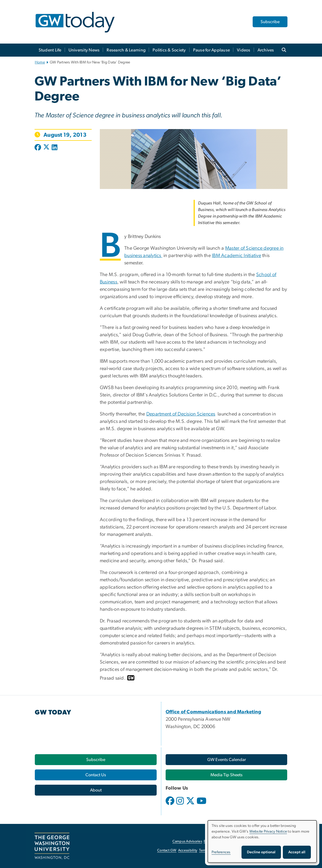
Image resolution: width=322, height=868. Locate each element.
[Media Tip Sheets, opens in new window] (226, 775)
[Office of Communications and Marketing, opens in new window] (213, 712)
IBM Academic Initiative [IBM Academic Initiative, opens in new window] (236, 256)
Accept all (297, 852)
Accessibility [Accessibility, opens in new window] (188, 850)
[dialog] (262, 841)
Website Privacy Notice (268, 832)
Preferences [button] (221, 852)
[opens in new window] (171, 805)
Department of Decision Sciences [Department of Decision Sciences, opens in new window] (181, 414)
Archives (266, 50)
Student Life (50, 50)
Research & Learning (126, 50)
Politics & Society (169, 50)
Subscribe (270, 22)
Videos (244, 50)
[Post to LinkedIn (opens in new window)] (55, 148)
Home (40, 62)
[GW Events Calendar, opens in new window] (226, 760)
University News (84, 50)
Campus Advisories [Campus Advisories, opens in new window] (187, 841)
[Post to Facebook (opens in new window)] (38, 148)
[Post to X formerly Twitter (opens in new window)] (46, 148)
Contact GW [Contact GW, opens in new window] (167, 850)
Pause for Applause (212, 50)
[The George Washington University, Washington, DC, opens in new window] (52, 846)
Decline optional (261, 852)
